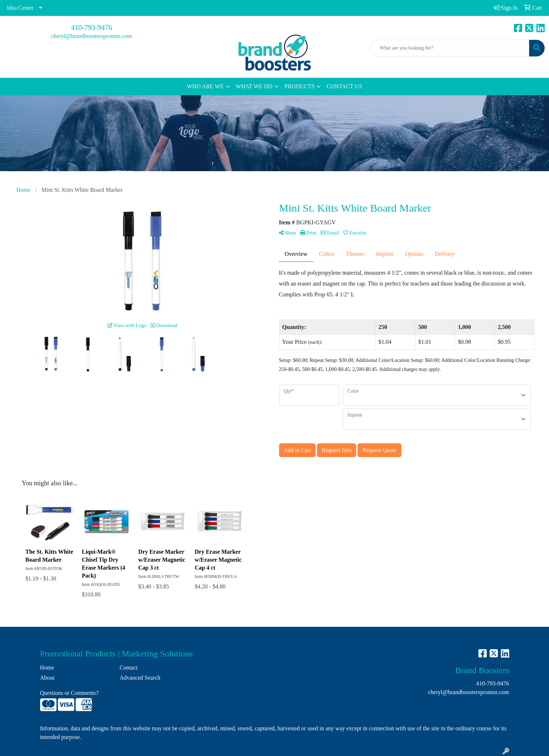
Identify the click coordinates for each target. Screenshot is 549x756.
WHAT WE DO (254, 86)
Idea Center (20, 8)
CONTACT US (344, 86)
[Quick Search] (450, 48)
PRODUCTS (300, 86)
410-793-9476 (91, 28)
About (47, 678)
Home (47, 668)
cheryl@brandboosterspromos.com (92, 36)
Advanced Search (140, 678)
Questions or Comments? (69, 693)
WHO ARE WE (205, 86)
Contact (129, 668)
